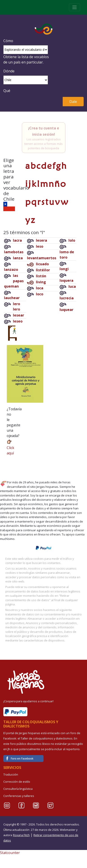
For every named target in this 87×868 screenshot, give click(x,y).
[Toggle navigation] (75, 7)
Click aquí (10, 447)
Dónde (9, 71)
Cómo (8, 41)
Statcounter (10, 853)
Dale (73, 102)
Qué (7, 91)
